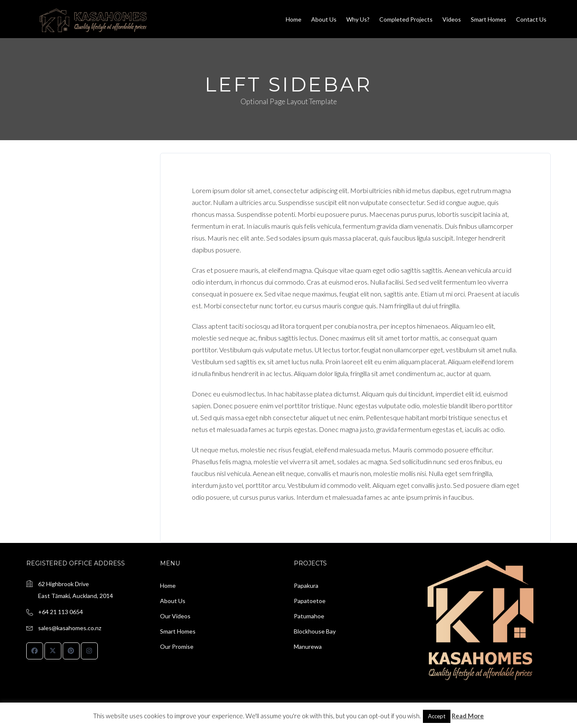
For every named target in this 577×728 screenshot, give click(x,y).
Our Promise (177, 646)
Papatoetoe (310, 601)
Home (294, 19)
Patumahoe (309, 616)
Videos (452, 19)
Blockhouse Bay (315, 631)
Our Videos (175, 616)
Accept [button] (437, 716)
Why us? (358, 19)
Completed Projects (406, 19)
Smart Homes (489, 19)
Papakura (306, 585)
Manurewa (308, 646)
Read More (468, 716)
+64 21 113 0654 (61, 612)
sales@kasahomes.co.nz (70, 628)
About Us (324, 19)
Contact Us (531, 19)
